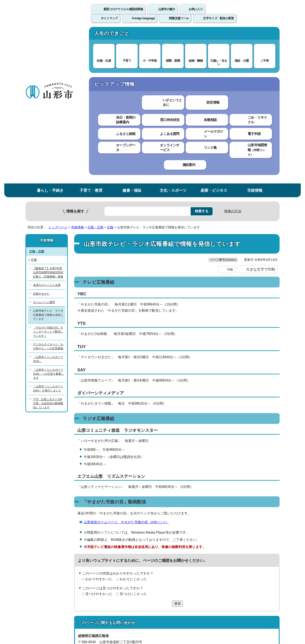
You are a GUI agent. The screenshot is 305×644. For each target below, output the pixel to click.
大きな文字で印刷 (261, 122)
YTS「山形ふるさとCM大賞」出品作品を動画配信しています (48, 248)
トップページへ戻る (265, 532)
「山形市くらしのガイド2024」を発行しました (48, 233)
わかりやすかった (99, 432)
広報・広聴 (95, 71)
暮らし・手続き (50, 35)
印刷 (230, 122)
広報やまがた (41, 138)
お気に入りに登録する (261, 81)
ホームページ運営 (44, 146)
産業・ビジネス (214, 35)
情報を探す (75, 56)
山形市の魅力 (167, 14)
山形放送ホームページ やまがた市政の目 (128, 375)
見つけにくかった (133, 447)
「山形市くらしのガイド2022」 (48, 203)
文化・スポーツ (173, 35)
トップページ (58, 71)
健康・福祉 (132, 35)
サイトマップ (198, 545)
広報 (110, 71)
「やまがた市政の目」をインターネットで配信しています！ (48, 176)
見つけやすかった (99, 447)
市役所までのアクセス (76, 609)
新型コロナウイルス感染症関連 (123, 14)
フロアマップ (40, 609)
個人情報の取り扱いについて (104, 545)
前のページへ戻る (230, 532)
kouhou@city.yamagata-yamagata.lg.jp (114, 513)
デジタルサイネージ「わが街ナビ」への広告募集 (48, 191)
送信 (177, 456)
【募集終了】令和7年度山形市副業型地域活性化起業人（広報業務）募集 (48, 117)
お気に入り (196, 14)
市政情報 (255, 35)
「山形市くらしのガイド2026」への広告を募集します (49, 218)
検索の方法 (233, 55)
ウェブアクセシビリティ (157, 545)
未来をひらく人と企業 (47, 129)
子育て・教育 (91, 35)
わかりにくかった (133, 432)
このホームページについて (49, 545)
